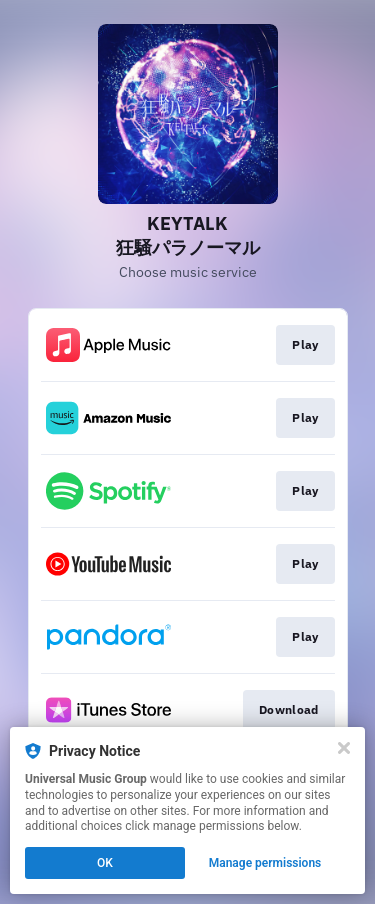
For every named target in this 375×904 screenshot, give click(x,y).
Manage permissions (265, 863)
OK (105, 863)
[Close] (344, 748)
